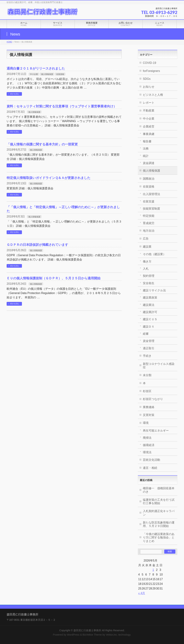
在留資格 (60, 74)
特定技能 (149, 216)
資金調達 (149, 163)
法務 (146, 149)
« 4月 (142, 593)
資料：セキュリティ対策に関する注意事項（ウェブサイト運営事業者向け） (62, 106)
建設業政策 (150, 298)
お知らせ (149, 87)
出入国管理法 (151, 194)
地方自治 (149, 231)
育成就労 (149, 223)
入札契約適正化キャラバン (159, 513)
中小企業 (34, 74)
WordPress (73, 635)
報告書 (147, 141)
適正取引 (149, 348)
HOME (9, 42)
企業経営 (149, 126)
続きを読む (15, 94)
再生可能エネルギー (156, 431)
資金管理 (149, 341)
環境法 (147, 452)
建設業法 (149, 305)
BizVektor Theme (92, 635)
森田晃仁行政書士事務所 (87, 630)
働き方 (147, 261)
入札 (146, 269)
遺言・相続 (150, 468)
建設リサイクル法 (154, 290)
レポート (149, 103)
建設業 (147, 247)
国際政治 (149, 179)
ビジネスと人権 (153, 95)
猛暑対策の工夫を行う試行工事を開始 (159, 501)
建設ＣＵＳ (150, 319)
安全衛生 (149, 283)
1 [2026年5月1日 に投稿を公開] (153, 570)
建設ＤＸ (149, 327)
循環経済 (149, 445)
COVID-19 (149, 63)
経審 (146, 334)
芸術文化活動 (151, 460)
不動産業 (149, 111)
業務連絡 (149, 407)
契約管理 (149, 276)
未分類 (147, 375)
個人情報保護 (47, 74)
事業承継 (149, 134)
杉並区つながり (153, 399)
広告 (146, 239)
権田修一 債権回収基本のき (159, 490)
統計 (146, 156)
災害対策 (149, 415)
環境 (146, 423)
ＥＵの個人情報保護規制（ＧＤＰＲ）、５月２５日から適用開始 (54, 278)
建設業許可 (150, 312)
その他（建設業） (154, 254)
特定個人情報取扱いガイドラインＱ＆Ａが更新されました (49, 178)
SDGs (147, 79)
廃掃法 (147, 438)
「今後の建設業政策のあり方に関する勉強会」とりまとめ (159, 538)
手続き (147, 356)
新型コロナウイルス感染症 (159, 366)
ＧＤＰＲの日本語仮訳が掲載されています (37, 245)
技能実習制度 (151, 209)
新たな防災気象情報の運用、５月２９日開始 (159, 524)
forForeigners (151, 71)
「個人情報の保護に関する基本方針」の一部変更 (42, 144)
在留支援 (149, 201)
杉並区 (147, 391)
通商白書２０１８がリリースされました (36, 68)
